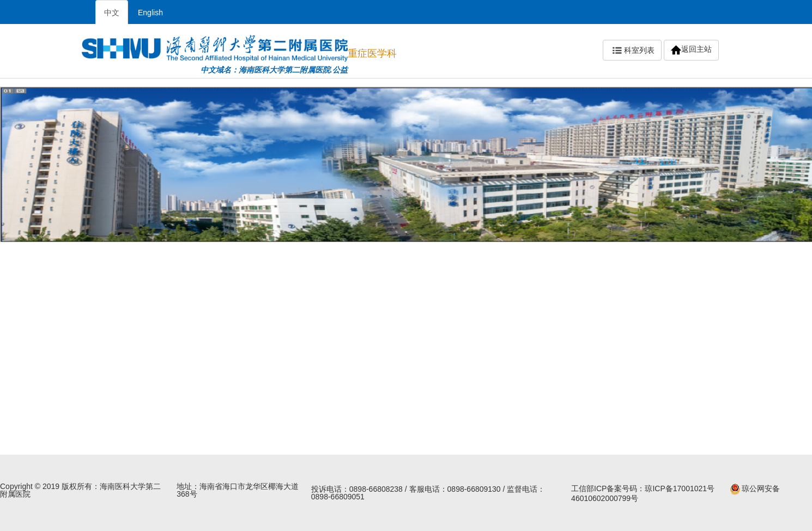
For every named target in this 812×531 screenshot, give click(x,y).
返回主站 (691, 50)
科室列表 (632, 51)
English (150, 13)
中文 (112, 13)
